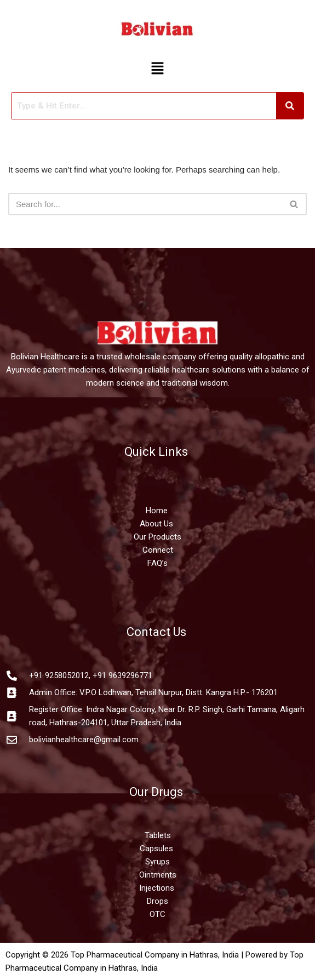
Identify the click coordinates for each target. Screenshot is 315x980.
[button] (157, 69)
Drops (157, 901)
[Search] (145, 204)
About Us (156, 524)
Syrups (157, 862)
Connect (158, 550)
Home (158, 511)
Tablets (158, 835)
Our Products (157, 537)
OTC (157, 914)
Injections (158, 888)
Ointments (158, 875)
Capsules (156, 849)
